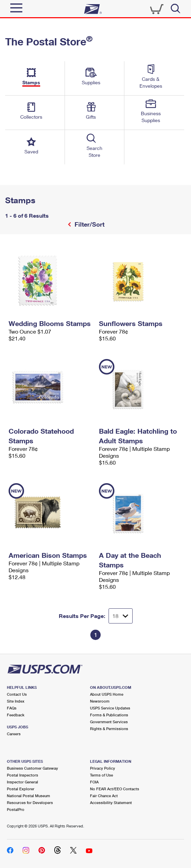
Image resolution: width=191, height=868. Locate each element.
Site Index (16, 701)
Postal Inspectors (23, 775)
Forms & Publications (109, 715)
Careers (14, 734)
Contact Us (17, 694)
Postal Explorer (21, 789)
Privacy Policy (103, 768)
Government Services (109, 722)
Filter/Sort (89, 224)
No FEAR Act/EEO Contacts (115, 789)
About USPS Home (107, 694)
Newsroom (100, 701)
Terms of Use (102, 775)
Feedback (16, 715)
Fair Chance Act (104, 796)
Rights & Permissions (109, 729)
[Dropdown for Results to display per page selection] (121, 616)
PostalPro (16, 809)
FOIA (94, 782)
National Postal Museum (29, 796)
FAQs (12, 708)
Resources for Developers (30, 802)
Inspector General (23, 782)
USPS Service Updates (110, 708)
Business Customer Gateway (32, 768)
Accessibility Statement (111, 802)
